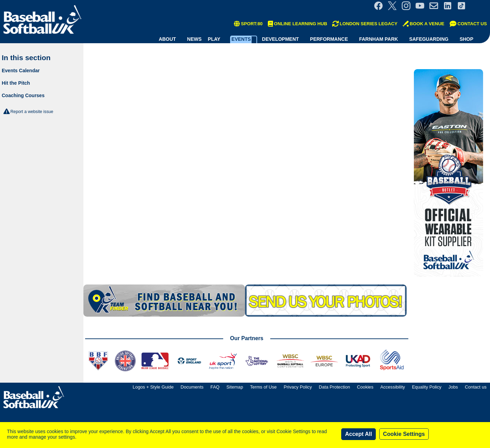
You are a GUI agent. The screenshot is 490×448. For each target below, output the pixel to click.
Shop (466, 39)
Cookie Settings (404, 434)
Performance (329, 39)
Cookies (365, 387)
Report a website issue (32, 112)
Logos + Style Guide (153, 387)
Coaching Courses (23, 95)
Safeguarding (429, 39)
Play (214, 39)
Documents (192, 387)
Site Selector (480, 6)
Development (280, 39)
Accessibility (393, 387)
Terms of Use (263, 387)
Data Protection (334, 387)
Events (241, 39)
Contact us (476, 387)
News (194, 39)
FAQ (215, 387)
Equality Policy (427, 387)
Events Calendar (21, 71)
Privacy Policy (298, 387)
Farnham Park (379, 39)
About (167, 39)
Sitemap (235, 387)
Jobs (453, 387)
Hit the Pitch (16, 83)
